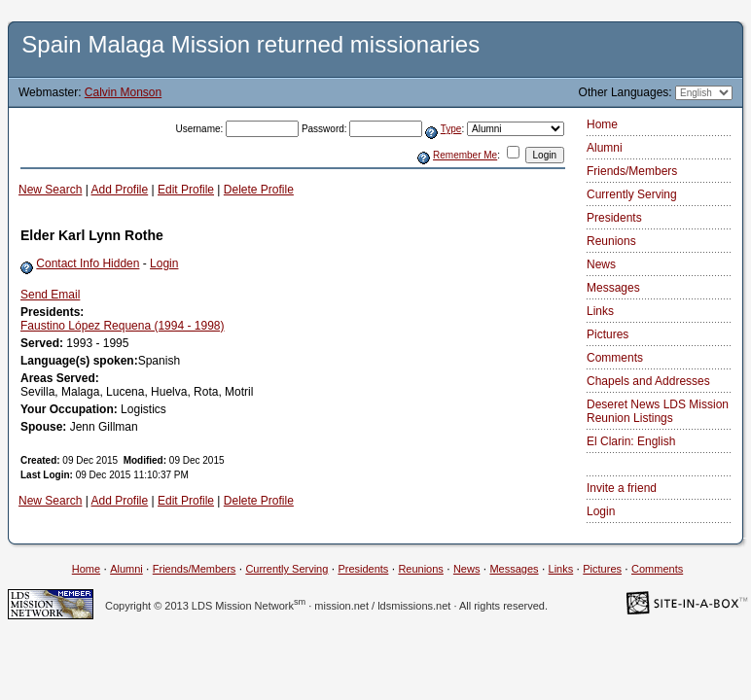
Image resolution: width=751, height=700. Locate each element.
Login (164, 263)
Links (600, 311)
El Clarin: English (631, 441)
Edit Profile (186, 190)
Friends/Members (632, 171)
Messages (613, 288)
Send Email (50, 295)
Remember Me (465, 155)
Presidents (614, 218)
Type (451, 129)
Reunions (611, 241)
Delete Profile (259, 190)
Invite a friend (622, 488)
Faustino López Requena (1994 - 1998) (122, 326)
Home (602, 124)
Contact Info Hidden (88, 263)
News (601, 264)
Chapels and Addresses (648, 381)
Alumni (605, 148)
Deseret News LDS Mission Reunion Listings (658, 411)
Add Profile (120, 190)
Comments (615, 358)
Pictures (608, 334)
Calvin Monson (123, 92)
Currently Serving (632, 194)
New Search (50, 190)
